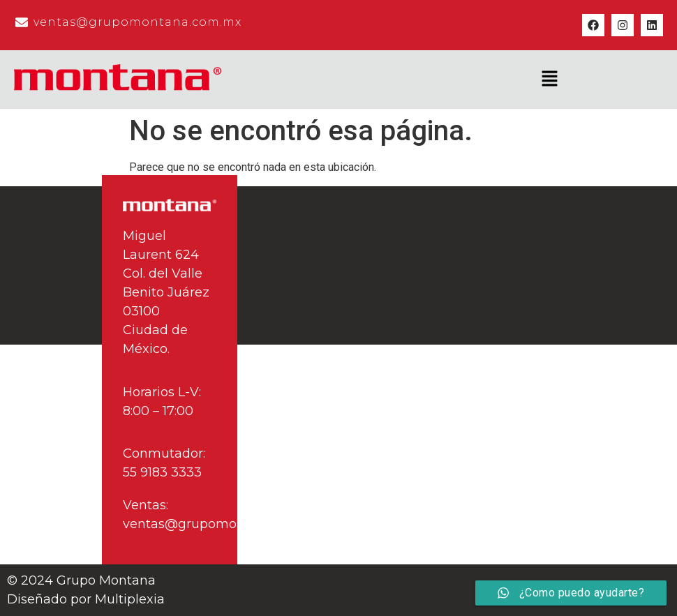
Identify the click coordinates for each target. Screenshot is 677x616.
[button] (549, 80)
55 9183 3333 (162, 472)
